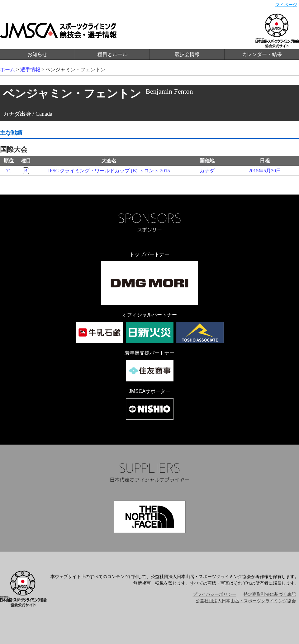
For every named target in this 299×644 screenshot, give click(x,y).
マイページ (286, 5)
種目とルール (112, 54)
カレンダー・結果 (262, 54)
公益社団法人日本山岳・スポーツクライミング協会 (246, 601)
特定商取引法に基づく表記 (270, 594)
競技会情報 (187, 54)
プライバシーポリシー (215, 594)
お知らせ (37, 54)
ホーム (7, 70)
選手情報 (30, 70)
